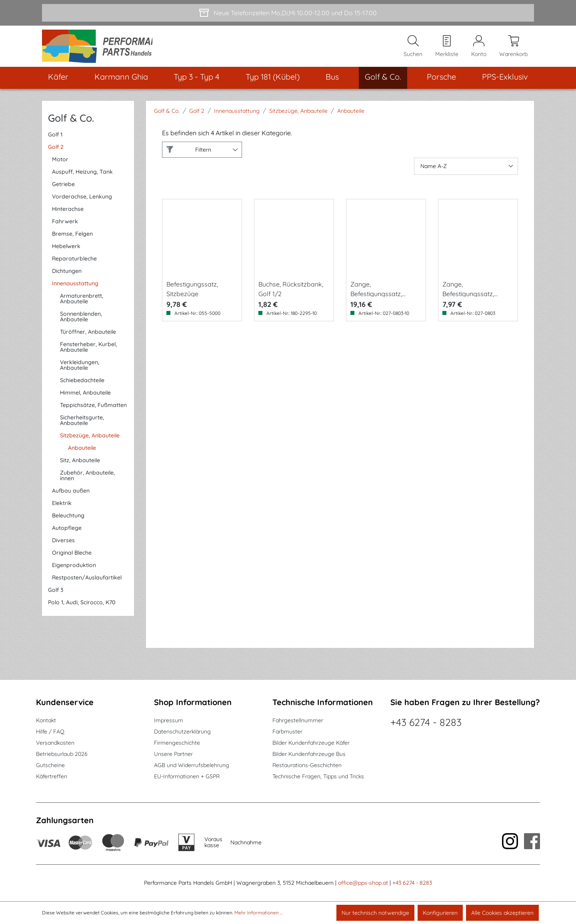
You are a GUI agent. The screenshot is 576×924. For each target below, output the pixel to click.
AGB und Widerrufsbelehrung (192, 766)
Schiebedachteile (82, 385)
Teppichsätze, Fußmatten (93, 409)
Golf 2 (56, 151)
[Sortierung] (466, 170)
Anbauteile (82, 452)
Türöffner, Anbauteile (88, 336)
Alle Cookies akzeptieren (502, 913)
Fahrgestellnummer (298, 721)
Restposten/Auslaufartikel (87, 582)
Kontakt (46, 721)
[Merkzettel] (447, 48)
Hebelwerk (66, 251)
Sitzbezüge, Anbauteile (90, 440)
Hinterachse (68, 213)
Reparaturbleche (74, 263)
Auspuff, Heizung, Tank (82, 176)
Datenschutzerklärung (182, 732)
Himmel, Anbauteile (85, 397)
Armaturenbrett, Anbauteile (82, 303)
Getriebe (63, 188)
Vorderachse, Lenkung (82, 201)
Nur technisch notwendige (375, 913)
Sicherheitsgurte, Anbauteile (82, 425)
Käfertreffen (52, 777)
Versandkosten (55, 743)
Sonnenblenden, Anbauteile (81, 321)
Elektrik (62, 507)
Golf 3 (56, 594)
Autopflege (67, 532)
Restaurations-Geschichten (307, 766)
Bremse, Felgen (72, 238)
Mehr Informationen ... (258, 913)
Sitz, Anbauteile (80, 465)
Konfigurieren (440, 913)
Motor (60, 164)
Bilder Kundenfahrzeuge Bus (309, 754)
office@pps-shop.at (363, 883)
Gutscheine (50, 766)
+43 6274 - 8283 (426, 723)
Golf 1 (55, 139)
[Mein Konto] (479, 48)
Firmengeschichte (177, 743)
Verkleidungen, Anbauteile (80, 369)
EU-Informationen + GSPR (187, 777)
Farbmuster (287, 732)
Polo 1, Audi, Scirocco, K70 (82, 607)
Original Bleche (72, 557)
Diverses (63, 545)
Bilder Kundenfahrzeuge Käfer (311, 743)
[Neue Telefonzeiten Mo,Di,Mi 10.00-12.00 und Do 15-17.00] (288, 13)
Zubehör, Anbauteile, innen (87, 480)
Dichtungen (67, 275)
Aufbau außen (71, 495)
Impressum (169, 721)
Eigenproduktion (74, 569)
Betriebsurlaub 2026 (62, 754)
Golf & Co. (71, 122)
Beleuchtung (68, 520)
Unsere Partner (173, 754)
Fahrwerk (65, 226)
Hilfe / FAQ (50, 732)
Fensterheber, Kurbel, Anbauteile (88, 351)
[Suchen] (413, 48)
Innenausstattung (75, 288)
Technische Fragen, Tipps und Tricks (318, 777)
